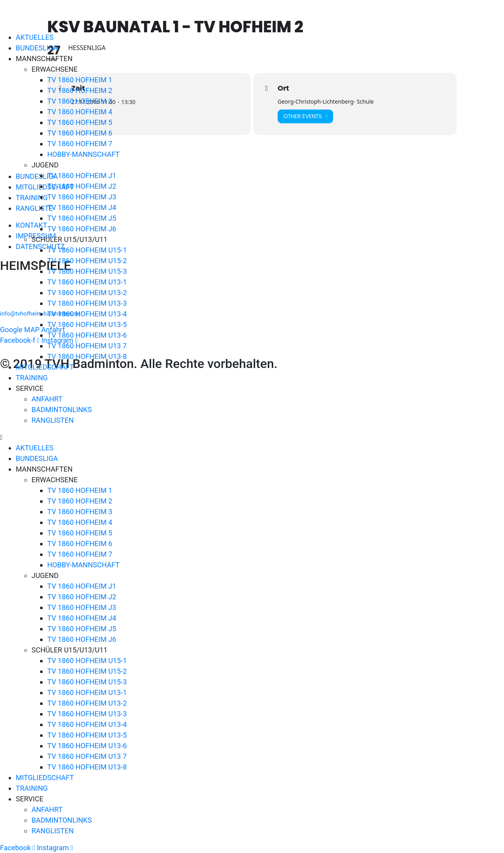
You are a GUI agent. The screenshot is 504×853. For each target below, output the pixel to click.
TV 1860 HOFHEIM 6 (80, 133)
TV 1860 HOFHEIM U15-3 (87, 271)
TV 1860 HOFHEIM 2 (80, 90)
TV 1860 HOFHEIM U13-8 (87, 356)
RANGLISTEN (53, 420)
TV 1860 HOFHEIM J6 (82, 229)
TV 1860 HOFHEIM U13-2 (87, 293)
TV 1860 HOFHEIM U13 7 (87, 346)
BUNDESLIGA (37, 48)
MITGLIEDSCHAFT (45, 367)
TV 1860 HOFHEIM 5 (80, 122)
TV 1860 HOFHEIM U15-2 (87, 261)
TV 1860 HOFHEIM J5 (82, 218)
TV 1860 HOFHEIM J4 (82, 207)
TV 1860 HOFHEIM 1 (80, 80)
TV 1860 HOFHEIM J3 (82, 197)
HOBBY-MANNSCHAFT (83, 154)
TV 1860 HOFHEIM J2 (82, 186)
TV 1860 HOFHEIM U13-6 (87, 335)
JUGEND (45, 165)
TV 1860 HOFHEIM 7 (80, 144)
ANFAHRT (47, 399)
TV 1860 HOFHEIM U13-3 (87, 303)
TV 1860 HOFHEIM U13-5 (87, 324)
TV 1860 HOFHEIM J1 (82, 176)
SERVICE (30, 388)
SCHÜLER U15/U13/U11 (69, 239)
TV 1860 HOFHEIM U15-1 (87, 250)
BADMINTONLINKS (62, 410)
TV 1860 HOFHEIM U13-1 (87, 282)
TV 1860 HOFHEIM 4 (80, 112)
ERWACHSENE (55, 69)
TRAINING (32, 378)
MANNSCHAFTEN (44, 59)
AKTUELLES (35, 37)
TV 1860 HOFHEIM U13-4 (87, 314)
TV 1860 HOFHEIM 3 (80, 101)
